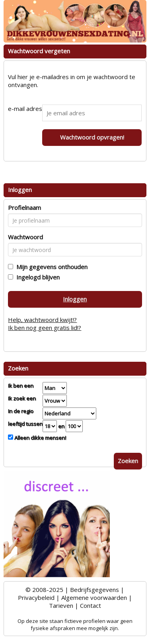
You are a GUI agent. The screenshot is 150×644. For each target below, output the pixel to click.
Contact (91, 605)
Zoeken (128, 461)
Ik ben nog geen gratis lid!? (45, 328)
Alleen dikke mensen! (40, 438)
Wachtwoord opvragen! (92, 137)
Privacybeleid (36, 597)
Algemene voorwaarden (94, 597)
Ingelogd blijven (36, 277)
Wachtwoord (25, 237)
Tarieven (61, 605)
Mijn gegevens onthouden (50, 267)
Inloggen (75, 299)
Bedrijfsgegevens (94, 590)
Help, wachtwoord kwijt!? (42, 320)
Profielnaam (24, 208)
